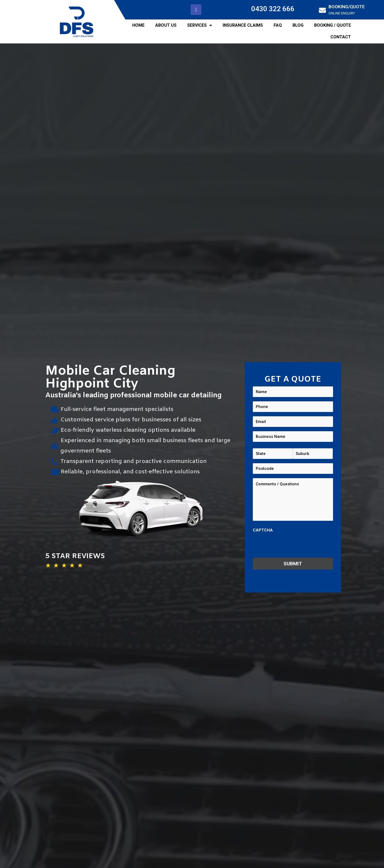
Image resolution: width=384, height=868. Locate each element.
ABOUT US (166, 25)
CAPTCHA (263, 530)
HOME (138, 25)
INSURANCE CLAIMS (243, 25)
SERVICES (200, 25)
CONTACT (341, 37)
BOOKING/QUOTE (347, 7)
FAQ (278, 25)
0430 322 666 (273, 9)
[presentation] (293, 545)
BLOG (298, 25)
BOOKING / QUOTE (333, 25)
